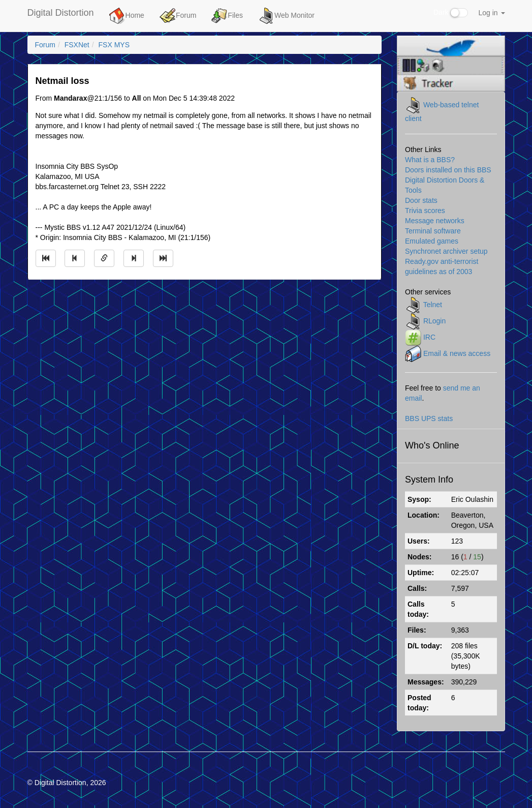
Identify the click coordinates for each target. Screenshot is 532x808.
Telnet (433, 305)
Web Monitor (286, 16)
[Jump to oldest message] (46, 258)
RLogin (434, 321)
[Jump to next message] (134, 258)
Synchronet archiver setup (446, 251)
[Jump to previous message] (75, 258)
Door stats (421, 200)
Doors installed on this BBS (448, 170)
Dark (451, 13)
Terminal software (433, 231)
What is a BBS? (430, 160)
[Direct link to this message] (104, 258)
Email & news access (457, 353)
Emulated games (432, 241)
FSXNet (77, 45)
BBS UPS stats (429, 418)
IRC (429, 337)
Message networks (435, 221)
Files (227, 16)
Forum (178, 16)
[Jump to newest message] (163, 258)
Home (127, 16)
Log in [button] (491, 13)
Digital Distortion (61, 13)
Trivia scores (425, 211)
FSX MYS (114, 45)
